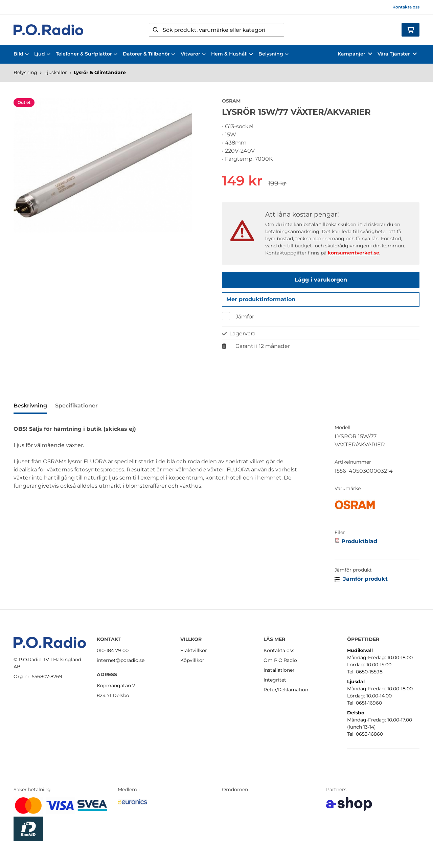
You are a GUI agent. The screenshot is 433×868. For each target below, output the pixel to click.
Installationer (279, 670)
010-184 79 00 (113, 650)
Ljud (42, 54)
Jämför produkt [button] (361, 581)
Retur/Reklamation (286, 690)
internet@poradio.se (121, 660)
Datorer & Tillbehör (149, 54)
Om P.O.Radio (280, 660)
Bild (21, 54)
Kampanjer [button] (355, 54)
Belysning (274, 54)
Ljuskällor (56, 72)
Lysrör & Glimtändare (100, 72)
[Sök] (216, 30)
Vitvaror (193, 54)
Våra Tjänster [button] (397, 54)
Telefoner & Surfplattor (87, 54)
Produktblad (359, 543)
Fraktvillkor (194, 650)
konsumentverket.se (354, 253)
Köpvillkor (192, 660)
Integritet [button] (275, 680)
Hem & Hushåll (232, 54)
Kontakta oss (406, 7)
